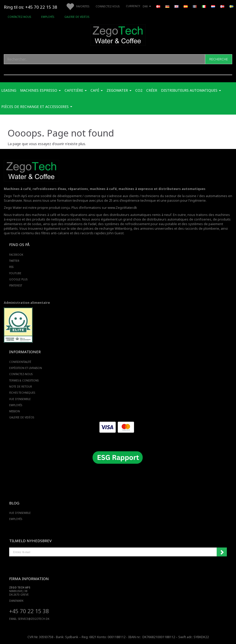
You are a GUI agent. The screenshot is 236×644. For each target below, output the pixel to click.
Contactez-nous (19, 17)
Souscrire (222, 552)
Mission (14, 411)
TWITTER (14, 261)
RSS (11, 267)
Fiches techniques (22, 393)
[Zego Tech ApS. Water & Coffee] (118, 34)
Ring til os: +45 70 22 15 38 (31, 7)
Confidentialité (20, 362)
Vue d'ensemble (20, 399)
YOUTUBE (15, 273)
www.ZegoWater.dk (122, 208)
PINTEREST (16, 285)
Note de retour (21, 387)
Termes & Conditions (24, 380)
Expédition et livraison (26, 368)
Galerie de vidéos (77, 17)
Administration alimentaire (27, 303)
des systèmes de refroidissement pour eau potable (137, 224)
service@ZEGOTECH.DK (34, 619)
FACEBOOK (16, 255)
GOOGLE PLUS (18, 279)
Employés (48, 17)
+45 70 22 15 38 (29, 611)
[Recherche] (219, 59)
